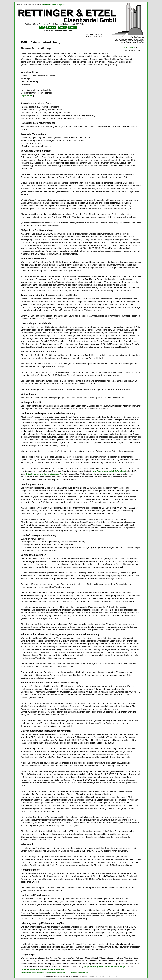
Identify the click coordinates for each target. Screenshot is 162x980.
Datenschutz (59, 977)
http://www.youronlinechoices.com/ (43, 474)
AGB (68, 977)
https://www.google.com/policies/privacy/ (105, 966)
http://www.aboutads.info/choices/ (109, 471)
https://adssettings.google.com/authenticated (43, 969)
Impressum (130, 47)
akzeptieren (61, 5)
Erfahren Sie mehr (49, 5)
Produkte (51, 27)
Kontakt (73, 27)
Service (62, 27)
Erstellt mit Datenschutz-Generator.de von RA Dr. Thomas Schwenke (54, 973)
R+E (42, 27)
